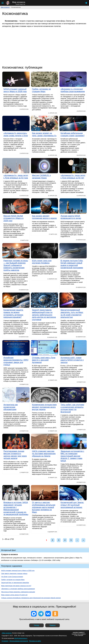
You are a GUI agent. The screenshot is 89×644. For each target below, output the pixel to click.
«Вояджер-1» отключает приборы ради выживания (18, 589)
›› (83, 540)
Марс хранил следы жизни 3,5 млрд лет (14, 595)
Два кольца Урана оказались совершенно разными (18, 592)
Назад (36, 625)
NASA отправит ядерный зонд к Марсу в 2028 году (18, 571)
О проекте (5, 641)
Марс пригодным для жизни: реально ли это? (16, 586)
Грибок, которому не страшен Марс (13, 580)
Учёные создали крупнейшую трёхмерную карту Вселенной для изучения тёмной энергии (31, 598)
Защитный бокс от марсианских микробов (15, 583)
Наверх (53, 625)
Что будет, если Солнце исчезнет (12, 577)
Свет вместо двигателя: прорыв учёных (14, 574)
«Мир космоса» (7, 633)
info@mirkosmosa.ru (21, 638)
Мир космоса (5, 7)
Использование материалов (19, 641)
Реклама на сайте (35, 641)
